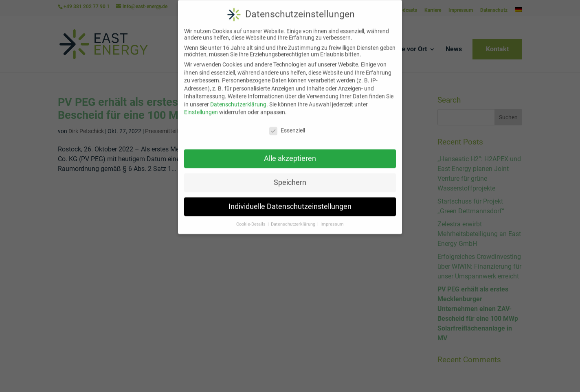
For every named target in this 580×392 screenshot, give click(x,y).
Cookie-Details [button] (252, 219)
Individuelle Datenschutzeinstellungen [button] (290, 201)
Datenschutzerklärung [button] (294, 219)
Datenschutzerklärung (238, 99)
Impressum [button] (332, 219)
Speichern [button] (290, 177)
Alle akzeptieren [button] (290, 153)
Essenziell (287, 126)
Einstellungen (201, 107)
